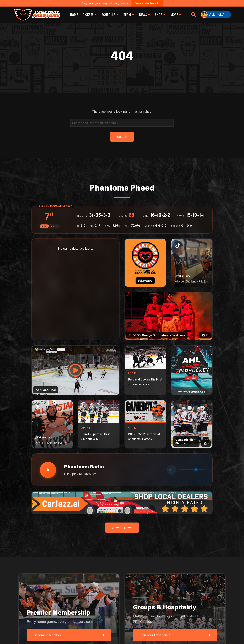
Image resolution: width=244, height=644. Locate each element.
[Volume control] (192, 469)
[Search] (122, 123)
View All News (122, 526)
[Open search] (194, 15)
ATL (45, 226)
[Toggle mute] (172, 469)
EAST (54, 226)
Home (74, 14)
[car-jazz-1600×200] (122, 501)
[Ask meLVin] (216, 15)
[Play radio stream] (47, 469)
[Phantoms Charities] (145, 262)
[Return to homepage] (37, 15)
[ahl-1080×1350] (192, 370)
